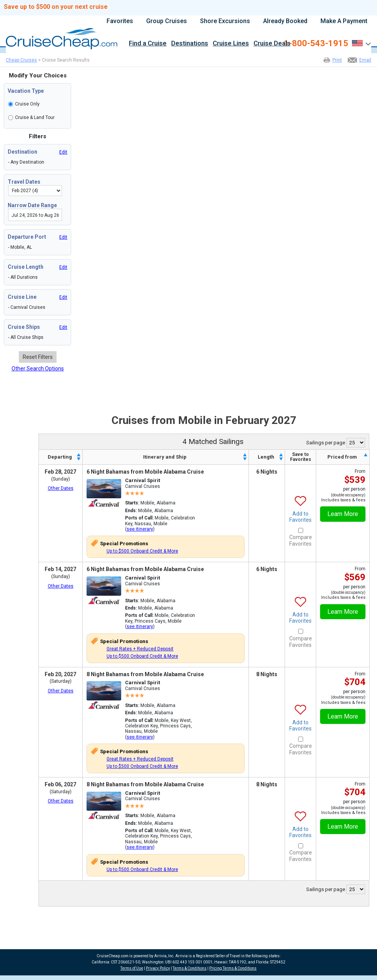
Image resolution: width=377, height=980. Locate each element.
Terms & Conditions (190, 968)
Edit (63, 152)
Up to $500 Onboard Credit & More (142, 551)
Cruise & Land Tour (35, 117)
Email (365, 60)
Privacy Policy (158, 968)
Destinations (190, 44)
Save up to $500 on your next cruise (56, 7)
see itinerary (140, 529)
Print (337, 60)
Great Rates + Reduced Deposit (140, 649)
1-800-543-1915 (316, 44)
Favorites (120, 21)
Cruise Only (27, 104)
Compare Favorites (301, 540)
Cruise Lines (231, 44)
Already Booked (285, 21)
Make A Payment (344, 21)
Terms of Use (132, 968)
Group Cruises (167, 21)
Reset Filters (38, 357)
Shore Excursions (225, 21)
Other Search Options (38, 369)
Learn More (343, 514)
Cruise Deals (272, 44)
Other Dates (61, 488)
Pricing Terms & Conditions (233, 968)
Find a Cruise (148, 44)
